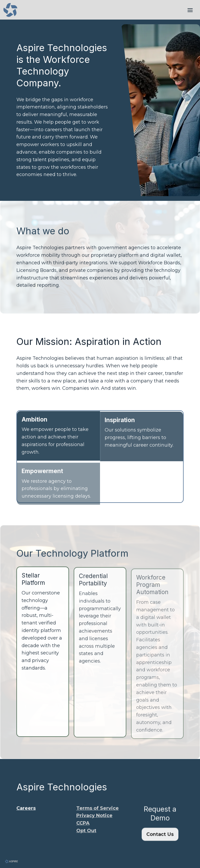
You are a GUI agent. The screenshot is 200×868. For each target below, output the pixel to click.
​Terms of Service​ (98, 812)
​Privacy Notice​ (94, 819)
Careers (26, 812)
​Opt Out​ (86, 834)
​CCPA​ (83, 827)
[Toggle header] (190, 10)
